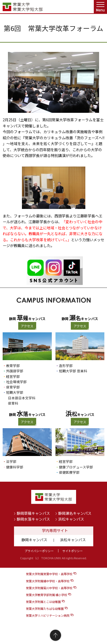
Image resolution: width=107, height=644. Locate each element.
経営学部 (13, 376)
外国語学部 (15, 371)
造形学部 (66, 366)
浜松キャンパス (71, 519)
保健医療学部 (69, 472)
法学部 (11, 461)
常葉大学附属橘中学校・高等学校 (48, 581)
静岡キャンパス (34, 540)
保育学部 (13, 387)
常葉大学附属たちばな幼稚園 (45, 609)
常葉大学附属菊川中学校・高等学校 (49, 588)
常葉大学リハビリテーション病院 (48, 615)
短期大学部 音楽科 (73, 371)
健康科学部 (15, 467)
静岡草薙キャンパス (33, 513)
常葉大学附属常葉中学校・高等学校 (49, 574)
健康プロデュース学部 (76, 467)
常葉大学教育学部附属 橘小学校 (46, 595)
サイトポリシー (73, 551)
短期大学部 (15, 392)
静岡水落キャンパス (33, 519)
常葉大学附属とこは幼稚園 (43, 602)
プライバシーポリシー (39, 551)
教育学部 (13, 366)
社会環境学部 (16, 382)
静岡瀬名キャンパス (75, 513)
